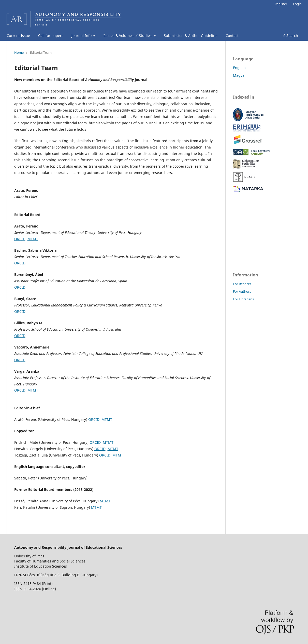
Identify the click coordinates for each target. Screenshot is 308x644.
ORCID (20, 239)
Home (19, 52)
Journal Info (82, 36)
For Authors (242, 291)
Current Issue (18, 36)
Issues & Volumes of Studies (128, 36)
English (239, 68)
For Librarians (243, 299)
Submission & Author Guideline (191, 36)
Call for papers (51, 36)
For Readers (242, 284)
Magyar (239, 75)
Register (281, 4)
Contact (232, 36)
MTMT (33, 239)
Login (297, 4)
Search (291, 36)
